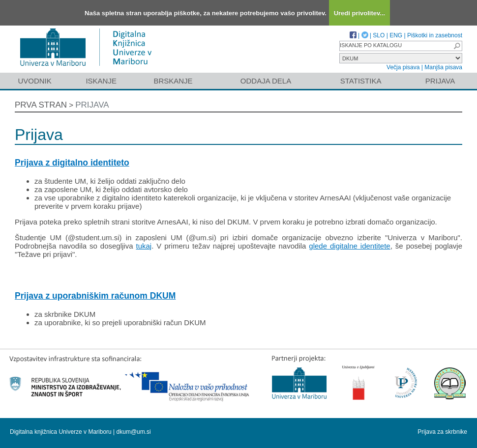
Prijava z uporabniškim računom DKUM (95, 296)
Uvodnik (34, 81)
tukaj (144, 246)
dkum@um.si (134, 432)
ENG (396, 35)
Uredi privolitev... (360, 13)
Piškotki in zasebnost (435, 35)
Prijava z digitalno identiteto (72, 163)
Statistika (361, 81)
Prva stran (41, 105)
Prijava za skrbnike (442, 432)
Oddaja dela (266, 81)
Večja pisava (403, 67)
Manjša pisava (443, 67)
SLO (379, 35)
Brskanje (173, 81)
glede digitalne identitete (349, 246)
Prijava (440, 81)
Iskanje (101, 81)
